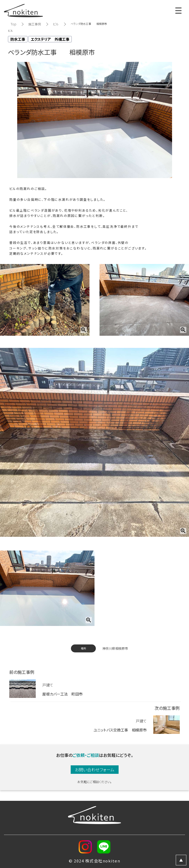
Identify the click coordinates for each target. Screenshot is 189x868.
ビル (56, 24)
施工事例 (35, 24)
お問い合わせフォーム (95, 770)
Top (13, 24)
